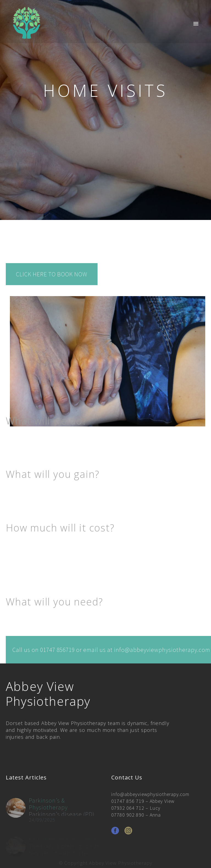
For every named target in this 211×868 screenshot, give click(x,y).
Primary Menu (196, 24)
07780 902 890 (128, 815)
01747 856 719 (128, 801)
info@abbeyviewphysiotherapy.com (150, 794)
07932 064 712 (128, 808)
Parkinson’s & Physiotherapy (48, 810)
